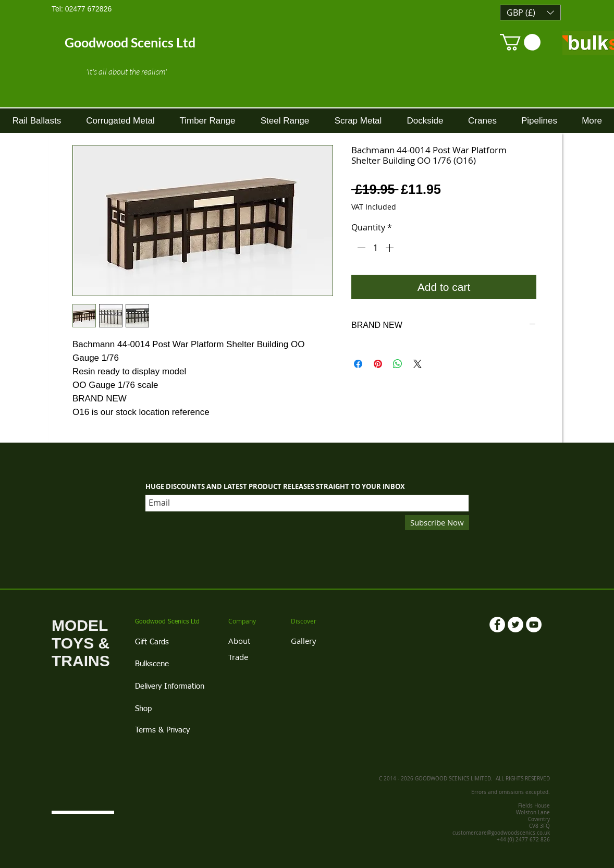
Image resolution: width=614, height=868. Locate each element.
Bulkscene (152, 664)
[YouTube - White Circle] (534, 625)
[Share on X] (417, 364)
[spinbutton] (375, 248)
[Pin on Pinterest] (378, 364)
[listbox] (530, 13)
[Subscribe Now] (437, 523)
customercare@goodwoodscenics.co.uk (501, 833)
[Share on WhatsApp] (398, 364)
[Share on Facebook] (358, 364)
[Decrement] (360, 248)
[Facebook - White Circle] (497, 625)
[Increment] (390, 248)
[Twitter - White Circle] (515, 625)
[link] (520, 42)
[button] (530, 13)
